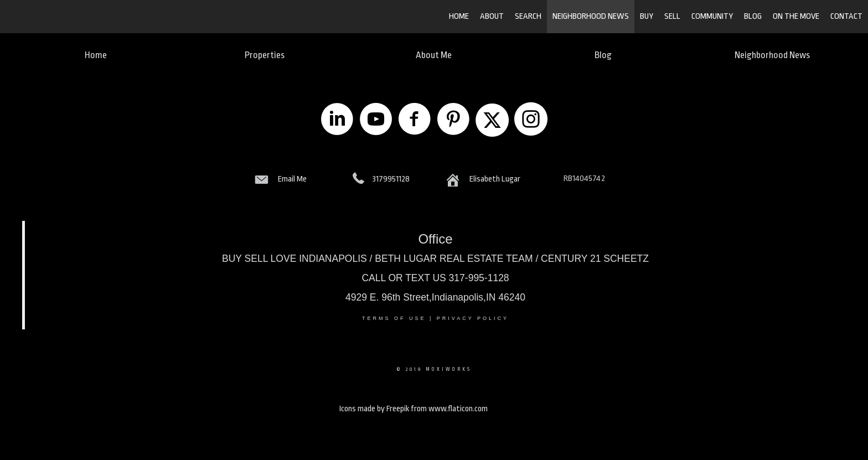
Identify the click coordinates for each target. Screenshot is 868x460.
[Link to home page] (67, 17)
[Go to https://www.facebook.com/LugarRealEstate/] (415, 120)
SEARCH (528, 16)
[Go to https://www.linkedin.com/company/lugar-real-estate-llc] (337, 120)
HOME (459, 16)
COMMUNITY (712, 16)
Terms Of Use (394, 318)
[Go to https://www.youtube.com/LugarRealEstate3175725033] (376, 120)
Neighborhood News (591, 16)
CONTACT (846, 16)
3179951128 (391, 179)
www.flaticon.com (458, 409)
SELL (672, 16)
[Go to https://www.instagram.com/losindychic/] (531, 120)
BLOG (753, 16)
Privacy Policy (473, 318)
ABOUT (492, 16)
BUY (647, 16)
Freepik (398, 409)
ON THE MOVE (796, 16)
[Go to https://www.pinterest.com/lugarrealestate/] (453, 120)
